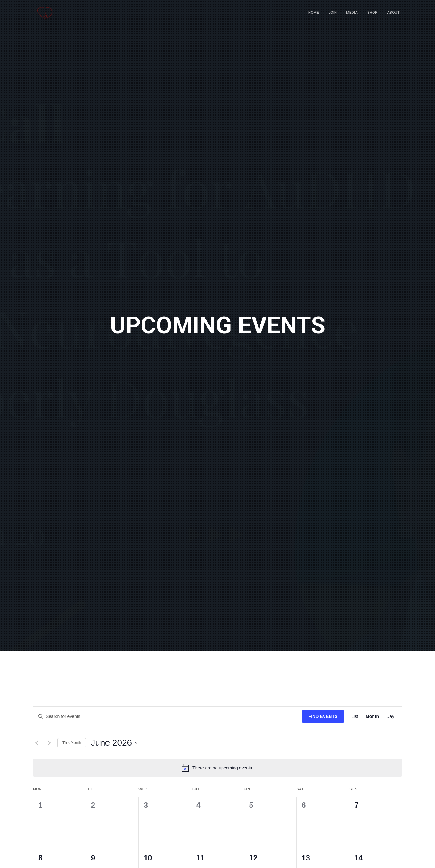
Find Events (323, 716)
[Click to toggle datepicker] (114, 743)
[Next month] (49, 743)
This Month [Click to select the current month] (72, 743)
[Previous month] (37, 743)
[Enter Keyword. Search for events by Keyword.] (168, 717)
